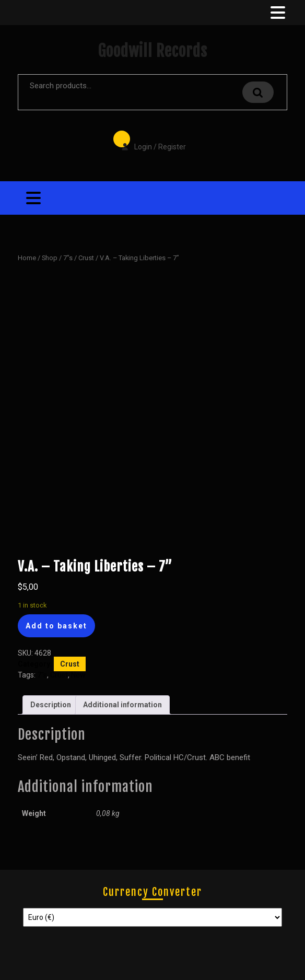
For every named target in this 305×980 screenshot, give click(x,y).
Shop (50, 258)
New (78, 675)
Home (27, 258)
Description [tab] (51, 705)
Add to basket (56, 626)
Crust (86, 258)
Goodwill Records (152, 51)
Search (258, 92)
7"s (68, 258)
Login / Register (148, 139)
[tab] (277, 13)
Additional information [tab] (122, 705)
